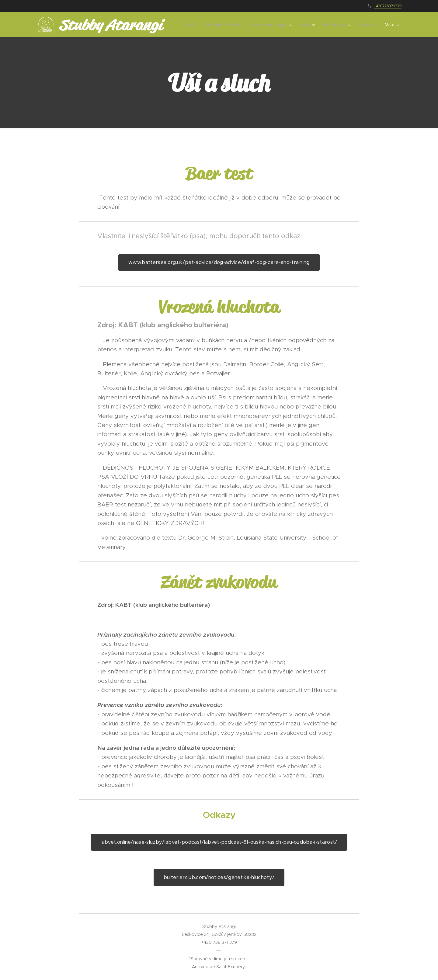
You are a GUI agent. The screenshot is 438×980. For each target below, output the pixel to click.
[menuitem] (192, 25)
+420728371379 (388, 6)
